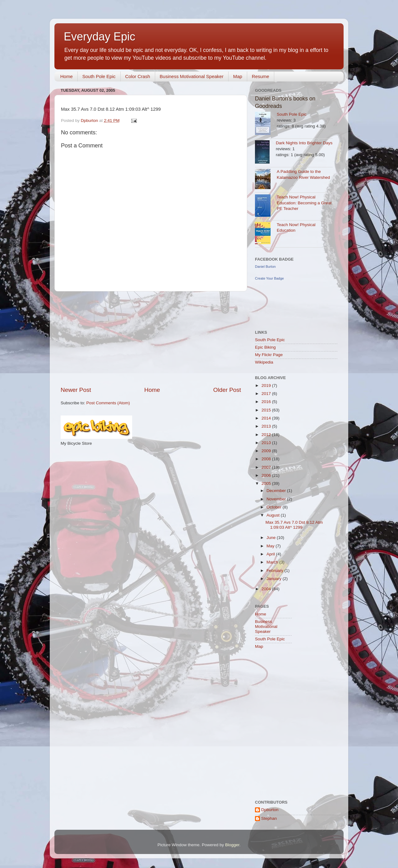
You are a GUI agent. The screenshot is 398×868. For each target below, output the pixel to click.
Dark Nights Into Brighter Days (304, 143)
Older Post (227, 390)
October (275, 507)
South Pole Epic (99, 76)
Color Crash (138, 76)
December (277, 491)
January (275, 579)
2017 (267, 394)
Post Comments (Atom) (108, 403)
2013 (267, 426)
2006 (267, 475)
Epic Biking (265, 347)
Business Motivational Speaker (192, 76)
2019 (267, 385)
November (277, 499)
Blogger (232, 845)
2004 (267, 589)
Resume (261, 76)
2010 (267, 443)
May (271, 546)
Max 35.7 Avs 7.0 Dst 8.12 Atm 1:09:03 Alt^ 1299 (294, 525)
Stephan (269, 818)
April (271, 554)
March (273, 562)
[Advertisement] (151, 339)
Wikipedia (264, 362)
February (275, 571)
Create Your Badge (269, 278)
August (274, 515)
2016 (267, 402)
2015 (267, 410)
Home (67, 76)
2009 (267, 451)
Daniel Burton (265, 267)
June (272, 538)
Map (238, 76)
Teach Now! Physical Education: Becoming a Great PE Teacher (304, 203)
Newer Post (76, 390)
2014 (267, 418)
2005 (267, 483)
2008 (267, 459)
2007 (267, 467)
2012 (267, 435)
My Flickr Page (269, 355)
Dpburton (270, 810)
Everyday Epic (99, 37)
